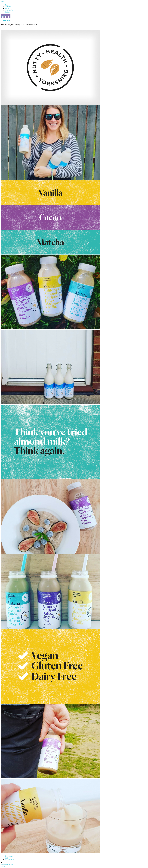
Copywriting (9, 856)
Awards (7, 8)
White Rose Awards (7, 865)
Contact (7, 12)
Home (7, 5)
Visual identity (9, 860)
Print (6, 858)
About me (8, 7)
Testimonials (9, 10)
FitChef (3, 866)
